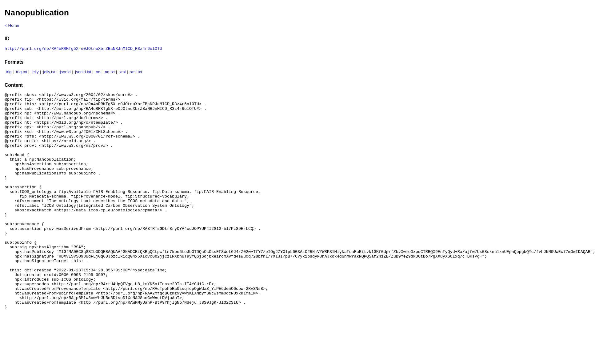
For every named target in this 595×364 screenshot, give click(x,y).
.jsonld (65, 72)
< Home (12, 25)
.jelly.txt (49, 72)
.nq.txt (109, 72)
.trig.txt (21, 72)
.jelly (35, 72)
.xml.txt (135, 72)
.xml (122, 72)
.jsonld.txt (82, 72)
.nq (98, 72)
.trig (8, 72)
